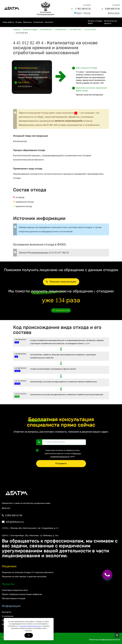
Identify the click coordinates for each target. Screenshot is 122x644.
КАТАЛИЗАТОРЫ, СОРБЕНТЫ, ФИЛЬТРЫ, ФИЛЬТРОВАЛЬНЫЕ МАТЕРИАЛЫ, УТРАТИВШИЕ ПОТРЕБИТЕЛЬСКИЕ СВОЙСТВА (63, 356)
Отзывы (19, 22)
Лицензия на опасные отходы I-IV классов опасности (28, 572)
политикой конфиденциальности (30, 626)
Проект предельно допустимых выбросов (22, 594)
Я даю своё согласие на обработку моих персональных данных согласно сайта (59, 453)
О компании (38, 22)
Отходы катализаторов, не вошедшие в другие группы (53, 369)
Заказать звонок (114, 13)
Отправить (61, 463)
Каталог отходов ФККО (95, 22)
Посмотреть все (61, 310)
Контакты (49, 22)
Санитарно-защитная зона (15, 590)
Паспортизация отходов (14, 598)
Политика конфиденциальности (105, 640)
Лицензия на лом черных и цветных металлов (24, 576)
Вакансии (28, 22)
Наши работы (8, 22)
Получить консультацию (61, 282)
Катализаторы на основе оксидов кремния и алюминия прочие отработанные (63, 382)
